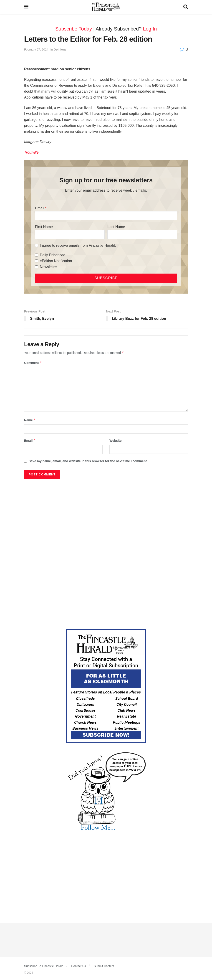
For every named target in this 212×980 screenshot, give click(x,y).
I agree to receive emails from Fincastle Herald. (78, 245)
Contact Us (78, 966)
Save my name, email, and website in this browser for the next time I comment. (88, 461)
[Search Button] (186, 7)
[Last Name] (142, 234)
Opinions (60, 50)
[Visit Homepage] (106, 7)
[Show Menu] (26, 7)
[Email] (106, 216)
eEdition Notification (56, 261)
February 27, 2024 (36, 50)
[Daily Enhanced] (37, 255)
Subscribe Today (74, 29)
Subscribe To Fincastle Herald (44, 966)
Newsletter (48, 267)
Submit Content (104, 966)
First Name (44, 227)
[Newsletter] (37, 267)
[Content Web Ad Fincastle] (106, 686)
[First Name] (70, 234)
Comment (33, 363)
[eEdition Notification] (37, 261)
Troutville (31, 152)
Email (40, 208)
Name (30, 420)
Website (115, 441)
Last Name (116, 227)
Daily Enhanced (53, 255)
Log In (150, 29)
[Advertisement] (106, 515)
